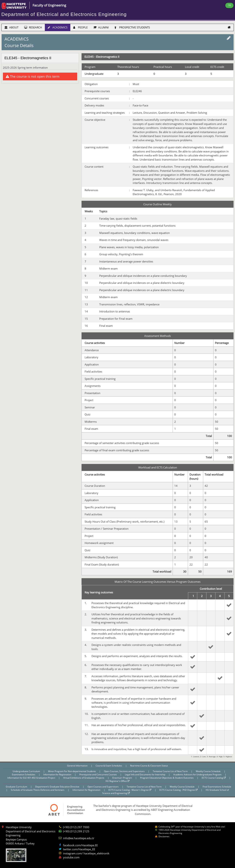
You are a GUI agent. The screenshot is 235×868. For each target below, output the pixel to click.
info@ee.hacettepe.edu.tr (79, 838)
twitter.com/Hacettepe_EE (79, 849)
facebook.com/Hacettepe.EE (80, 845)
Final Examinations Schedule (217, 787)
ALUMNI (101, 27)
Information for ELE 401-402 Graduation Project (32, 778)
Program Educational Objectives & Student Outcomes (167, 778)
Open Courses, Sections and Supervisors (125, 771)
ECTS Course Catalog (214, 778)
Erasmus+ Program (122, 778)
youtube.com (71, 857)
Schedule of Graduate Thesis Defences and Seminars (38, 790)
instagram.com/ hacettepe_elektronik (86, 853)
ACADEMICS (58, 27)
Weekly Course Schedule (208, 771)
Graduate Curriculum (17, 787)
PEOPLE (80, 27)
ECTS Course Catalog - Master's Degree (130, 790)
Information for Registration (58, 775)
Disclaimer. (164, 836)
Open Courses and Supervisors (103, 787)
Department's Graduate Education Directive (58, 787)
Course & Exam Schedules (109, 766)
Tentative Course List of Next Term (170, 771)
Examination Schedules (24, 775)
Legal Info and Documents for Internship (145, 775)
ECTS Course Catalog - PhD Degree (179, 790)
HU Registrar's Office (117, 781)
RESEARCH (33, 27)
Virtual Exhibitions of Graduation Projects (84, 778)
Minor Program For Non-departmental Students (72, 771)
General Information (78, 766)
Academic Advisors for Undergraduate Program (198, 775)
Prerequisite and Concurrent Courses (98, 775)
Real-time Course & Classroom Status (149, 766)
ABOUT (11, 27)
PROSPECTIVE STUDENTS (132, 27)
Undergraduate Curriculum (27, 771)
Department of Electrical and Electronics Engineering (64, 14)
